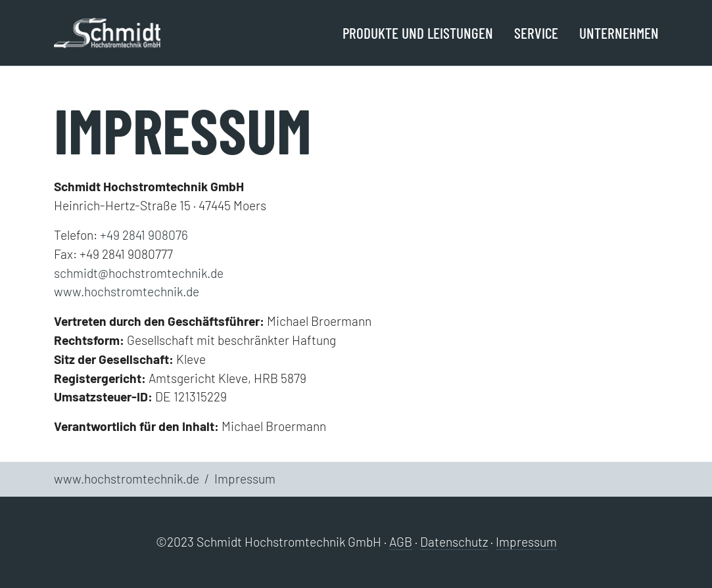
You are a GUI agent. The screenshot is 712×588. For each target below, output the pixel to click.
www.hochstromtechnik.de (127, 291)
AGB (401, 542)
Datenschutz (454, 542)
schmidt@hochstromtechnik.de (139, 273)
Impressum (526, 542)
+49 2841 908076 (144, 235)
